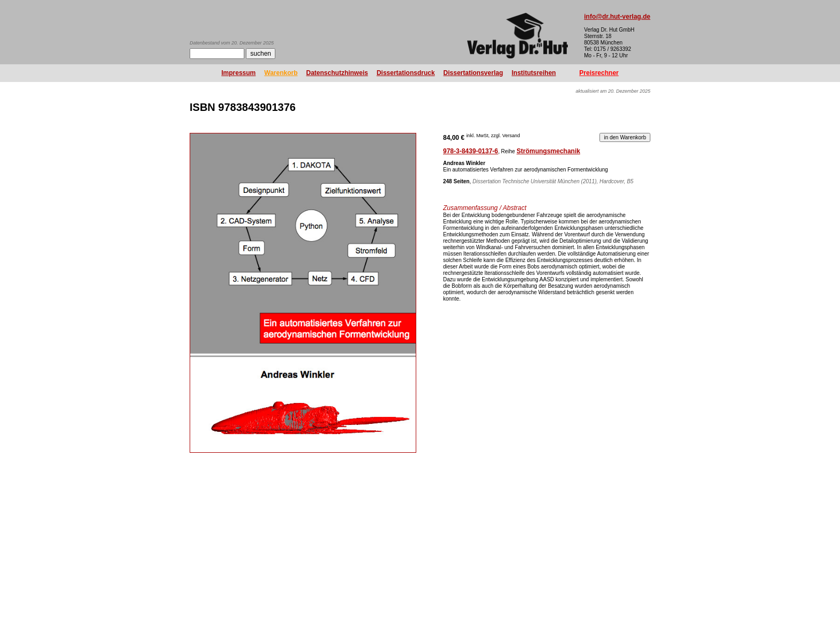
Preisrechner (599, 73)
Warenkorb (281, 73)
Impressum (238, 73)
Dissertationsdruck (406, 73)
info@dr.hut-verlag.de (617, 17)
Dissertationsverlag (473, 73)
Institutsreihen (534, 73)
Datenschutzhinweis (337, 73)
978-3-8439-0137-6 (471, 151)
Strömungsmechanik (548, 151)
